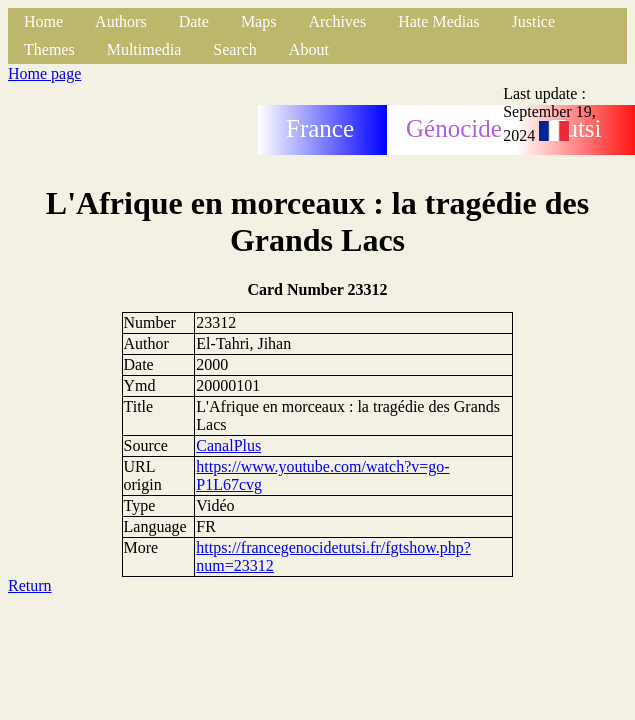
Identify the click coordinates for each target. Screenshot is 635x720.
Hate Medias (438, 21)
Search (235, 49)
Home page (44, 73)
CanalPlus (228, 445)
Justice (534, 21)
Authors (121, 21)
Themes (49, 49)
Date (194, 21)
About (309, 49)
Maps (259, 21)
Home (43, 21)
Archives (337, 21)
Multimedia (144, 49)
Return (30, 585)
